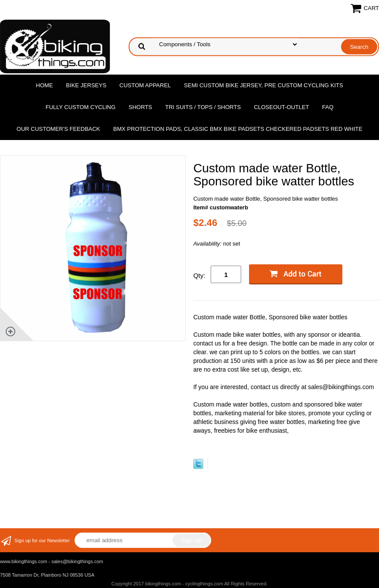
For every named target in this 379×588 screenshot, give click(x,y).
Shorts (140, 107)
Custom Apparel (145, 85)
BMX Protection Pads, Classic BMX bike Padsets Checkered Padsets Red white (238, 129)
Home (44, 85)
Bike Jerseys (86, 85)
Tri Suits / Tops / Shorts (203, 107)
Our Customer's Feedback (58, 129)
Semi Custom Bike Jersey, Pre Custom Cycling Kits (264, 85)
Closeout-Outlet (281, 107)
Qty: (199, 275)
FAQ (328, 107)
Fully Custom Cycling (80, 107)
